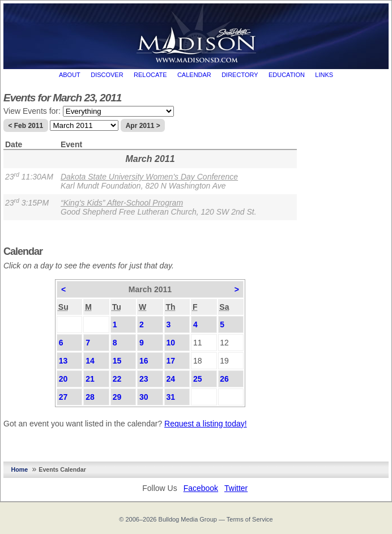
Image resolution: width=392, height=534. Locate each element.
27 (63, 397)
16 (144, 361)
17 (171, 361)
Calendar (194, 75)
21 (90, 379)
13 (63, 361)
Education (287, 75)
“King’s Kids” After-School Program (122, 203)
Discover (107, 75)
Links (324, 75)
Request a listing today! (206, 424)
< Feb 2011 (25, 126)
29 (117, 397)
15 (117, 361)
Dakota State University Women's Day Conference (149, 177)
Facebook (201, 488)
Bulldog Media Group (188, 519)
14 (90, 361)
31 (171, 397)
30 (144, 397)
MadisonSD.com (196, 33)
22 (117, 379)
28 (90, 397)
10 (171, 343)
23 (144, 379)
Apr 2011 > (143, 126)
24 (171, 379)
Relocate (150, 75)
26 (224, 379)
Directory (240, 75)
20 (63, 379)
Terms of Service (250, 519)
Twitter (236, 488)
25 (198, 379)
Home (20, 469)
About (70, 75)
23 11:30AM (29, 177)
